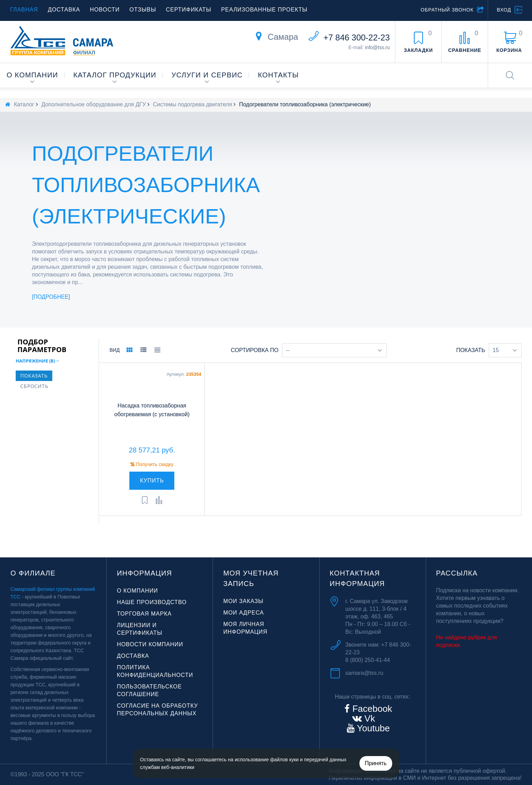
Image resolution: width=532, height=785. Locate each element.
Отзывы (143, 10)
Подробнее (51, 297)
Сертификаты (189, 10)
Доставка (64, 10)
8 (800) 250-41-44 (368, 660)
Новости (105, 10)
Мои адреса (244, 613)
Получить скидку (152, 464)
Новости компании (150, 644)
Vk (368, 718)
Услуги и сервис (207, 75)
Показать (470, 350)
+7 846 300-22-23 (357, 37)
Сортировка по (255, 350)
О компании (32, 75)
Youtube (372, 728)
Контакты (279, 75)
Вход (504, 10)
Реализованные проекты (264, 10)
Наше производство (152, 602)
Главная (24, 10)
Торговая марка (144, 614)
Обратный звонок (447, 10)
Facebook (371, 709)
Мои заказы (243, 601)
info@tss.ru (377, 47)
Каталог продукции (115, 75)
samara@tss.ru (364, 673)
